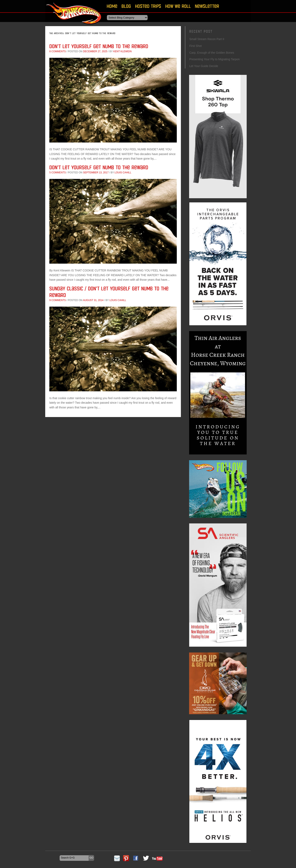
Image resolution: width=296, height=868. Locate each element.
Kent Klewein (122, 51)
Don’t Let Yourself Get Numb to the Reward (99, 46)
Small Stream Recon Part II (207, 39)
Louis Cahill (123, 173)
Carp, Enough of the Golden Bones (212, 53)
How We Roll (178, 6)
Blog (126, 6)
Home (112, 6)
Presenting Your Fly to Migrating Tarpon (214, 59)
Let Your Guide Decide (204, 66)
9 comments (58, 300)
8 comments (58, 51)
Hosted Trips (148, 6)
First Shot (195, 46)
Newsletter (207, 6)
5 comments (58, 173)
